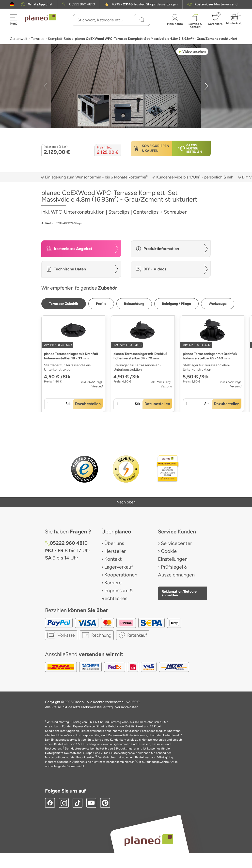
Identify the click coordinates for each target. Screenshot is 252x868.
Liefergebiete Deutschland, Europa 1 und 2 (74, 753)
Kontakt (113, 559)
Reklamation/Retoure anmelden (179, 593)
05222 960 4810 (82, 4)
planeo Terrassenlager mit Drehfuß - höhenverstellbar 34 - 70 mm (142, 356)
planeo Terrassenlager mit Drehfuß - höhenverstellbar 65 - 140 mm (211, 356)
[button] (12, 4)
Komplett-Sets (59, 39)
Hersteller (115, 551)
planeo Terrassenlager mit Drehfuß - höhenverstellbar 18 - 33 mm (72, 356)
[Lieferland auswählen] (12, 4)
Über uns (114, 543)
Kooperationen (121, 575)
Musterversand (216, 4)
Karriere (113, 583)
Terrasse (38, 39)
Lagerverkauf (119, 567)
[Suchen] (142, 20)
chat (40, 4)
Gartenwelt (19, 39)
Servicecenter (176, 543)
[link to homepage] (40, 18)
